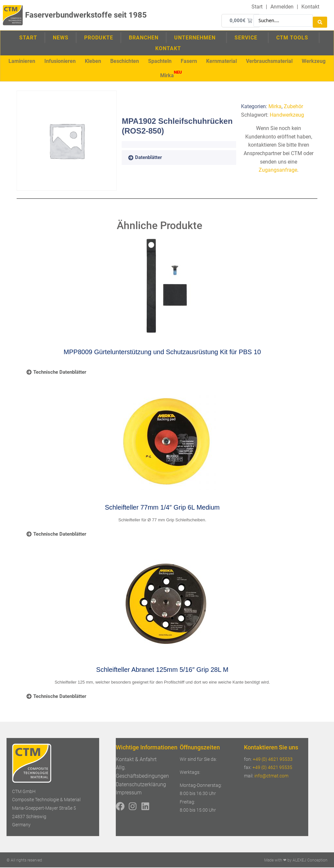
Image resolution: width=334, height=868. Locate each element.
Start (28, 38)
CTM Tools (294, 38)
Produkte (99, 38)
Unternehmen (197, 38)
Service (248, 38)
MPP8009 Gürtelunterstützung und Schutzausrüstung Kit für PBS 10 (162, 353)
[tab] (154, 158)
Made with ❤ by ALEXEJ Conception (296, 861)
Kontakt (168, 49)
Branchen (144, 38)
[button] (22, 62)
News (61, 38)
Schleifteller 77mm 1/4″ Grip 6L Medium (162, 508)
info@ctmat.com (271, 776)
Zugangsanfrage (278, 171)
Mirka (275, 107)
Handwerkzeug (287, 116)
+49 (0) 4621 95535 (272, 768)
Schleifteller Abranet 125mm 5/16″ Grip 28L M (162, 670)
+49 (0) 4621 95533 (273, 760)
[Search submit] (320, 21)
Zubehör (293, 107)
